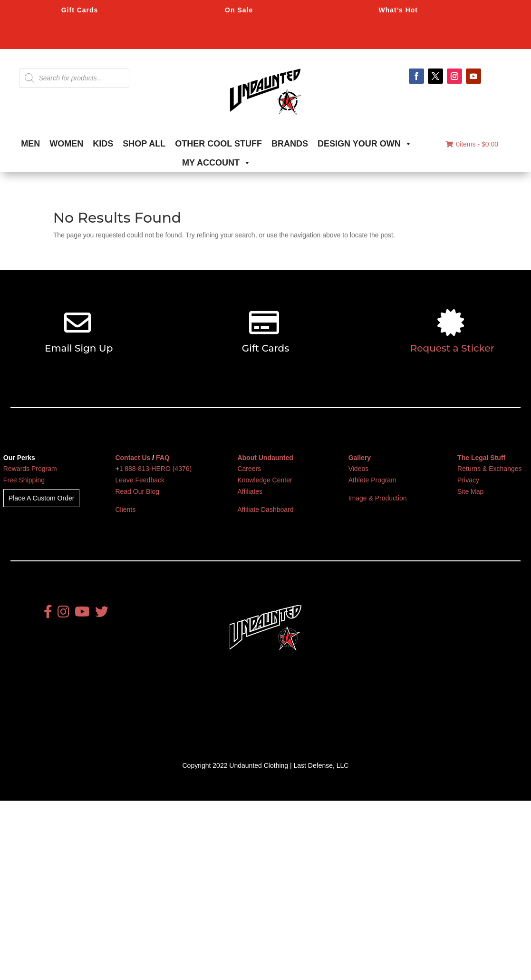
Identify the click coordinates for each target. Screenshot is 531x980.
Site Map (470, 491)
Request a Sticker (452, 348)
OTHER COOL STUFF (218, 144)
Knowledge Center (265, 480)
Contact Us (133, 458)
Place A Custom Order (42, 498)
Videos (359, 469)
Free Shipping (24, 480)
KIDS (103, 144)
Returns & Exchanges (489, 469)
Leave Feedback (140, 480)
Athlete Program (372, 480)
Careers (249, 469)
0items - (472, 144)
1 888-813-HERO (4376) (156, 469)
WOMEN (66, 144)
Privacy (468, 480)
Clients (125, 510)
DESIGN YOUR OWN (365, 144)
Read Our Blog (137, 491)
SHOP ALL (144, 144)
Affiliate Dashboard (265, 510)
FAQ (163, 458)
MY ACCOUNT (217, 163)
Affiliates (250, 491)
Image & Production (378, 498)
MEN (30, 144)
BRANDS (290, 144)
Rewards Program (30, 469)
